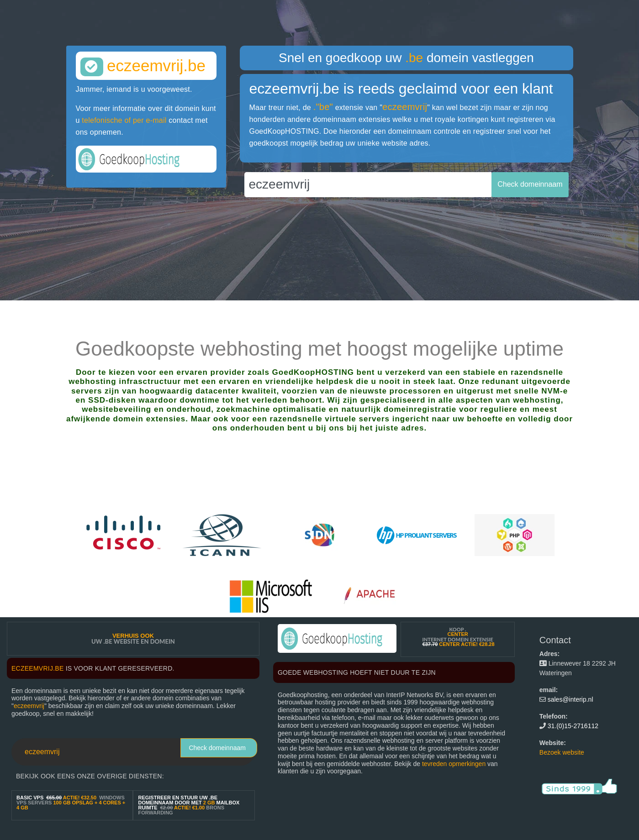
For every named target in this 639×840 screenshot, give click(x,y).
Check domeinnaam (217, 748)
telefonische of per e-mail (124, 120)
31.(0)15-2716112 (573, 726)
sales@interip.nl (570, 699)
